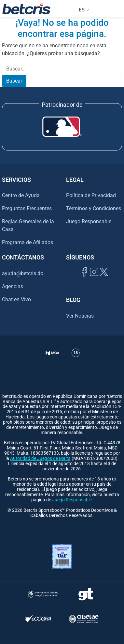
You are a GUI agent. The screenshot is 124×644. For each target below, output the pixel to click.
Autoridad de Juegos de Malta (40, 458)
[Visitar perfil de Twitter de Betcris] (104, 279)
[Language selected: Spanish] (82, 9)
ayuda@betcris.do (23, 273)
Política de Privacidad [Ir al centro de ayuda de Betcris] (91, 195)
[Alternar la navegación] (118, 9)
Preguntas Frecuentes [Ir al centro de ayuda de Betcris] (27, 208)
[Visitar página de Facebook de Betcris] (84, 279)
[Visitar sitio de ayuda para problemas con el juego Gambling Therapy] (86, 594)
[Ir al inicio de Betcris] (26, 9)
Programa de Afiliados (28, 242)
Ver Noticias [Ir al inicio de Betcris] (80, 316)
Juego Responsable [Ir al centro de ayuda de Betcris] (89, 221)
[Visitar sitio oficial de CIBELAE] (83, 619)
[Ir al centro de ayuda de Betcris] (76, 361)
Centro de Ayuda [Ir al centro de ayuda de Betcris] (21, 195)
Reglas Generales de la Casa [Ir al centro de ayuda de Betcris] (28, 225)
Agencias (13, 286)
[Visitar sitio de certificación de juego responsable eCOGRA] (38, 619)
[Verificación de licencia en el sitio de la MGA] (53, 361)
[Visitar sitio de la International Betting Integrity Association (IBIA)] (43, 594)
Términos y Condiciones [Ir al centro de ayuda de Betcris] (94, 208)
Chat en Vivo (16, 300)
